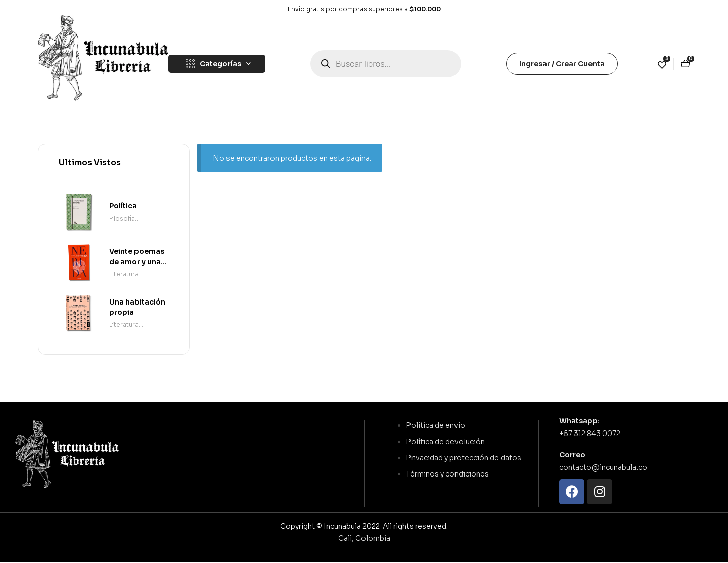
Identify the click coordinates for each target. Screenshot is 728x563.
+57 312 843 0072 (590, 434)
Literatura (124, 274)
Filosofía (122, 218)
